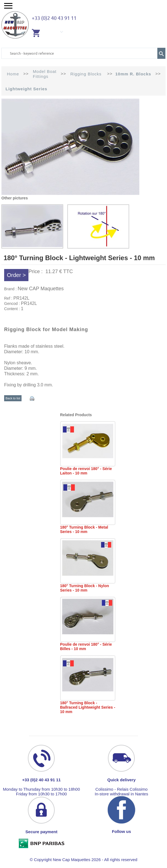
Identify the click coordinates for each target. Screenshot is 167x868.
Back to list (13, 398)
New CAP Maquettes (41, 289)
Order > (16, 275)
